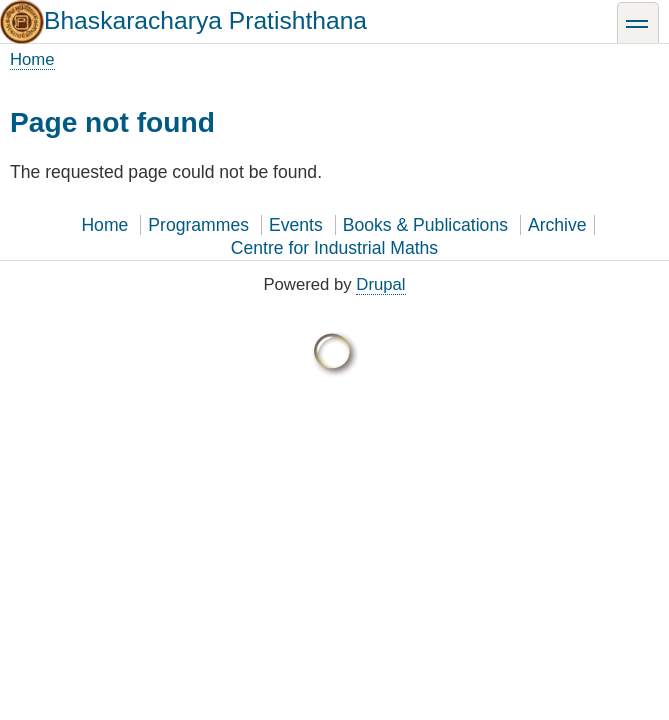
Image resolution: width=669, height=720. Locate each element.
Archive (557, 225)
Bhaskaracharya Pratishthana (205, 20)
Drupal (380, 284)
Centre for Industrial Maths (334, 248)
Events (296, 225)
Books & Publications (425, 225)
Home (32, 59)
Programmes (198, 225)
